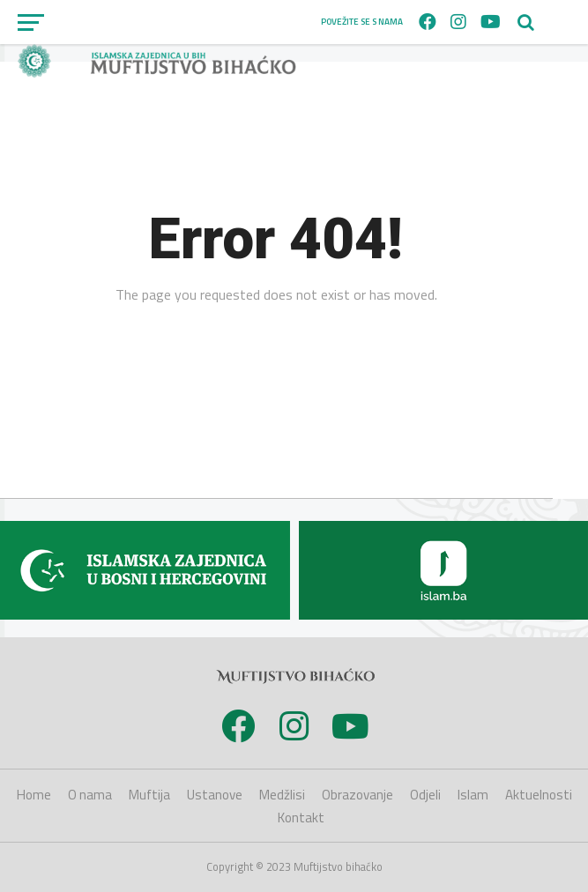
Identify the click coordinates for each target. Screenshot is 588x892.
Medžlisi (282, 795)
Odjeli (425, 795)
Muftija (149, 795)
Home (34, 795)
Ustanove (215, 795)
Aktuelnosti (539, 795)
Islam (473, 795)
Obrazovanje (357, 795)
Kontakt (301, 818)
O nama (90, 795)
